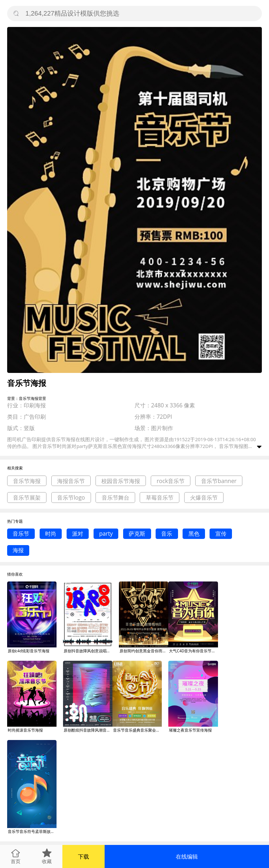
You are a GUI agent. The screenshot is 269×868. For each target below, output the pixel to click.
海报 (18, 550)
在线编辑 (187, 856)
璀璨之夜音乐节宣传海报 (190, 730)
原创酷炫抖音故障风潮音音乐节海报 (88, 730)
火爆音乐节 (204, 498)
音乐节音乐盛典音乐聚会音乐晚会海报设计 (137, 730)
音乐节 (21, 534)
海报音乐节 (71, 481)
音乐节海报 (27, 481)
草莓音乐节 (160, 498)
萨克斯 (137, 534)
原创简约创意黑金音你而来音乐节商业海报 (144, 651)
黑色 (194, 534)
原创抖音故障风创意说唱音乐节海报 (88, 651)
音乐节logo (71, 498)
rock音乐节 (171, 481)
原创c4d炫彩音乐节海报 (29, 651)
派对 (78, 534)
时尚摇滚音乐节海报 (25, 730)
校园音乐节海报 (121, 481)
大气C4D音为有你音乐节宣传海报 (193, 651)
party (106, 534)
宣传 (221, 534)
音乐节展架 (27, 498)
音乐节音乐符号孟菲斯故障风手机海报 (32, 831)
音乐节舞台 (115, 498)
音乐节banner (219, 481)
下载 (83, 856)
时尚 (51, 534)
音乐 (167, 534)
